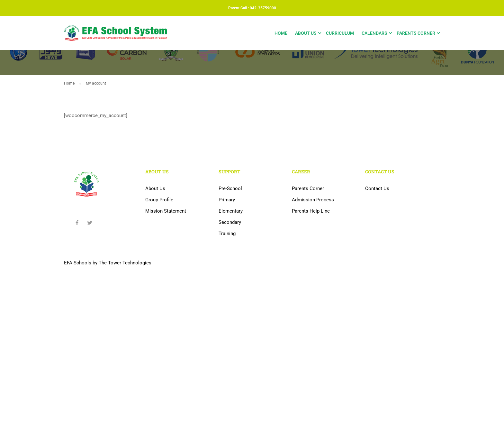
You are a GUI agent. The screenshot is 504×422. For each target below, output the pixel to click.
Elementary (231, 211)
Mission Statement (166, 211)
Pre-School (230, 188)
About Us (306, 33)
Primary (227, 200)
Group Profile (159, 200)
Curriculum (340, 33)
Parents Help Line (311, 211)
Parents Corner (416, 33)
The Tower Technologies (125, 263)
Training (227, 234)
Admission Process (313, 200)
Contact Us (377, 188)
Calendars (374, 33)
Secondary (230, 222)
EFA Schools (78, 263)
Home (281, 33)
